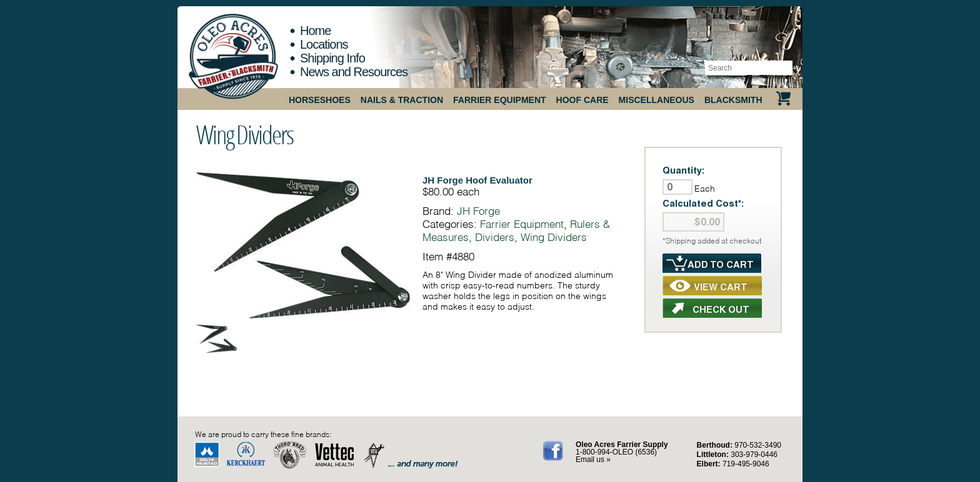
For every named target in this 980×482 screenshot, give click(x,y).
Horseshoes (320, 100)
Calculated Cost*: (703, 203)
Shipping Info (332, 58)
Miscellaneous (657, 100)
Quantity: (684, 170)
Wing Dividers (245, 134)
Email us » (593, 460)
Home (315, 31)
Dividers (495, 237)
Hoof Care (582, 100)
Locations (324, 44)
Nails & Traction (402, 100)
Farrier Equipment (500, 100)
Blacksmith (733, 100)
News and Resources (354, 72)
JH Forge (478, 211)
